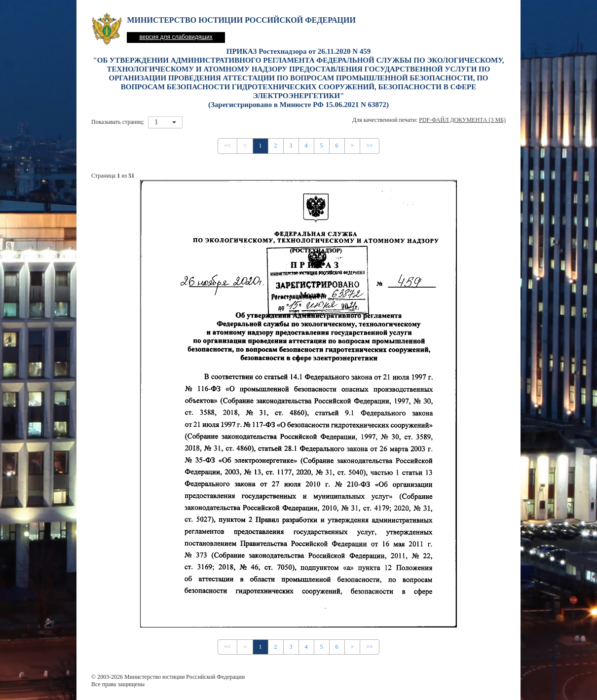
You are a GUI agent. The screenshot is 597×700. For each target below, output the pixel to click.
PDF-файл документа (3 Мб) (462, 120)
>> (370, 146)
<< (227, 146)
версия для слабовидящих (176, 37)
